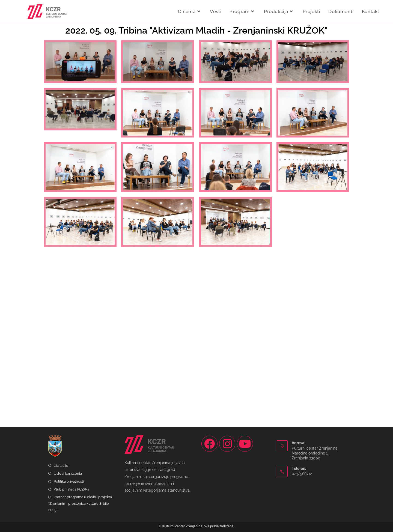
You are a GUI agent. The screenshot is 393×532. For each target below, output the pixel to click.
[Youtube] (245, 444)
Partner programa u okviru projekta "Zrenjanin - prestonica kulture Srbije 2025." (80, 503)
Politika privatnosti (69, 481)
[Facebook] (209, 444)
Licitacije (61, 466)
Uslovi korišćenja (68, 473)
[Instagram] (227, 444)
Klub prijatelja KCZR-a (72, 489)
